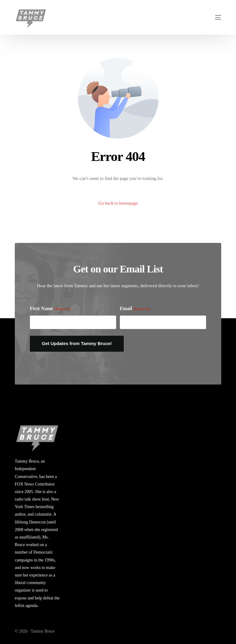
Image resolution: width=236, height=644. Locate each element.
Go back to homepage (118, 203)
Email (135, 309)
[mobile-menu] (210, 17)
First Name (50, 309)
